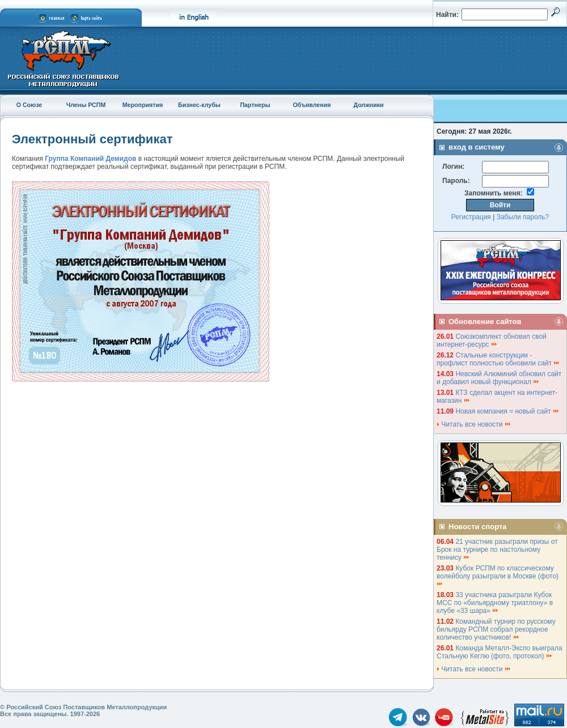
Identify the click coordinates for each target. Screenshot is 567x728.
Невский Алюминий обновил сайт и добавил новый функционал (499, 378)
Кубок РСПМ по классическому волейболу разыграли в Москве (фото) (498, 575)
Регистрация (471, 217)
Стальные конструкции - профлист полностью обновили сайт (498, 359)
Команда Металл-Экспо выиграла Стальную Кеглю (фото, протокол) (500, 652)
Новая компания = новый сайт (507, 411)
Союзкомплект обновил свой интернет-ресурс (492, 340)
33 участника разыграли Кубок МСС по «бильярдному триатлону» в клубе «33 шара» (495, 603)
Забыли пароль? (523, 217)
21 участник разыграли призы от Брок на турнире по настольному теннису (497, 550)
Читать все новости (474, 424)
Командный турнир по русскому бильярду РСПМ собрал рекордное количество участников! (496, 629)
